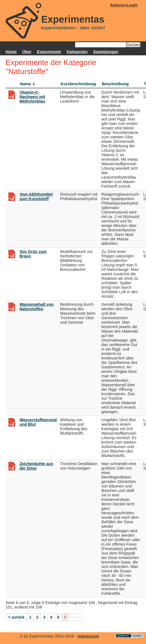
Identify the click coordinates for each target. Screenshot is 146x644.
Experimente (49, 52)
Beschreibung (115, 84)
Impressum (88, 636)
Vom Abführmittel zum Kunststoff (36, 196)
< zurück (16, 617)
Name (25, 84)
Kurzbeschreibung (78, 84)
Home (11, 52)
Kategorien (77, 52)
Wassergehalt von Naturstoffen (37, 307)
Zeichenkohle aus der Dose (36, 466)
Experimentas (73, 19)
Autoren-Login (124, 5)
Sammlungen (106, 52)
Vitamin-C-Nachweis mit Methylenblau (32, 97)
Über (27, 52)
